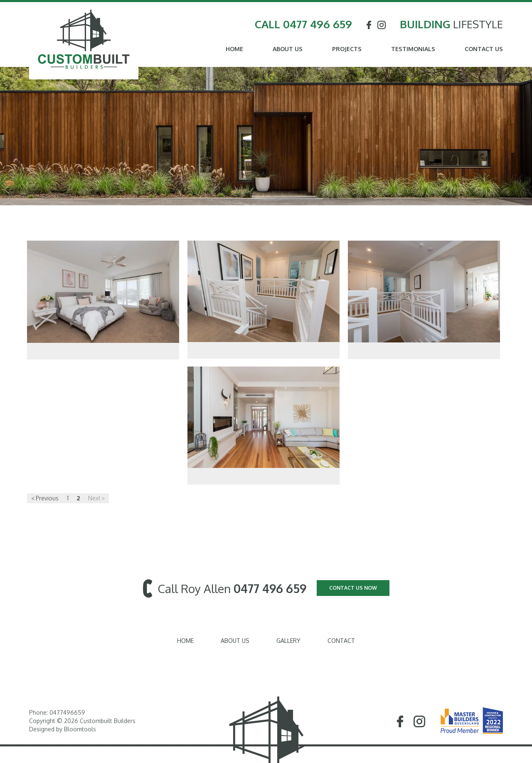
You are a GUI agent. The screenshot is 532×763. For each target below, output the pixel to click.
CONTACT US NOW (353, 588)
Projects (347, 49)
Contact (341, 641)
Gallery (288, 641)
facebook (369, 25)
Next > (96, 498)
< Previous (45, 498)
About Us (288, 49)
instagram (382, 25)
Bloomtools (80, 732)
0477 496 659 (318, 24)
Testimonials (413, 49)
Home (234, 49)
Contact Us (484, 49)
